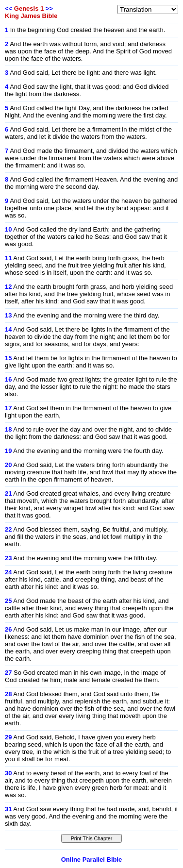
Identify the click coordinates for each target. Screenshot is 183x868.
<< (8, 8)
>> (49, 8)
